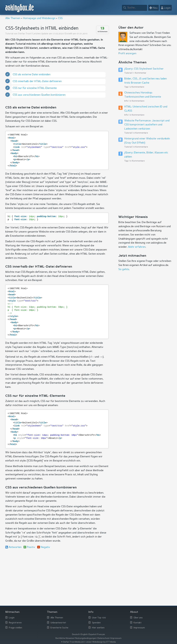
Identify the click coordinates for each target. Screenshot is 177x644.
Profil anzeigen (127, 53)
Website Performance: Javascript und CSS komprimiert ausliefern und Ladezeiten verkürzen (147, 125)
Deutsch (76, 634)
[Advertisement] (57, 575)
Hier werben (98, 628)
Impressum (139, 628)
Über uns (138, 618)
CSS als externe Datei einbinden (32, 75)
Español (92, 634)
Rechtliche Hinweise (65, 638)
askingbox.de (20, 8)
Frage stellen (16, 628)
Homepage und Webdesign (39, 18)
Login (12, 618)
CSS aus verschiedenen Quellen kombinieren (39, 95)
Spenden (96, 623)
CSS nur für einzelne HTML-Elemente (35, 88)
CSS (60, 18)
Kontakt (138, 623)
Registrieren (15, 623)
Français (101, 634)
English (84, 634)
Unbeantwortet (58, 623)
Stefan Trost (25, 34)
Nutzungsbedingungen (86, 638)
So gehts (124, 269)
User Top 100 (99, 618)
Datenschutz (104, 638)
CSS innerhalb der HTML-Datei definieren (37, 81)
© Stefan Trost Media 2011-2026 (76, 642)
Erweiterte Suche (59, 628)
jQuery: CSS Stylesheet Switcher (144, 69)
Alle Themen (13, 18)
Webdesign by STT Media (104, 642)
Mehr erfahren (137, 247)
